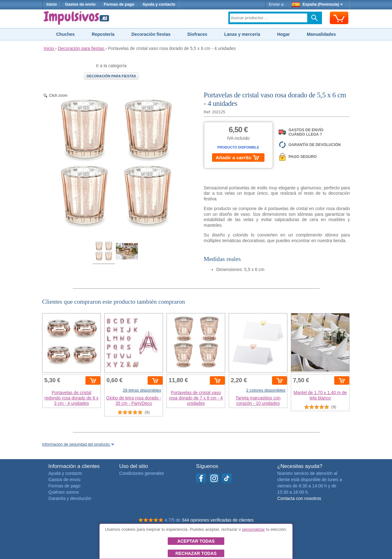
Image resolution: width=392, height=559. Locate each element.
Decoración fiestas (151, 34)
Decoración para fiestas (111, 76)
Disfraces (197, 34)
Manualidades (321, 34)
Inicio (52, 4)
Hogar (283, 34)
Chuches (65, 34)
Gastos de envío (80, 4)
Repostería (103, 34)
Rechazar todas (196, 553)
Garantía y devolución (70, 498)
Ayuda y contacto (159, 4)
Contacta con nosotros (299, 498)
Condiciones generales (142, 473)
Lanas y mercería (242, 34)
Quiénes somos (64, 492)
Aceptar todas (196, 541)
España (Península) (317, 4)
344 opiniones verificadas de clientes (218, 520)
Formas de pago (119, 4)
